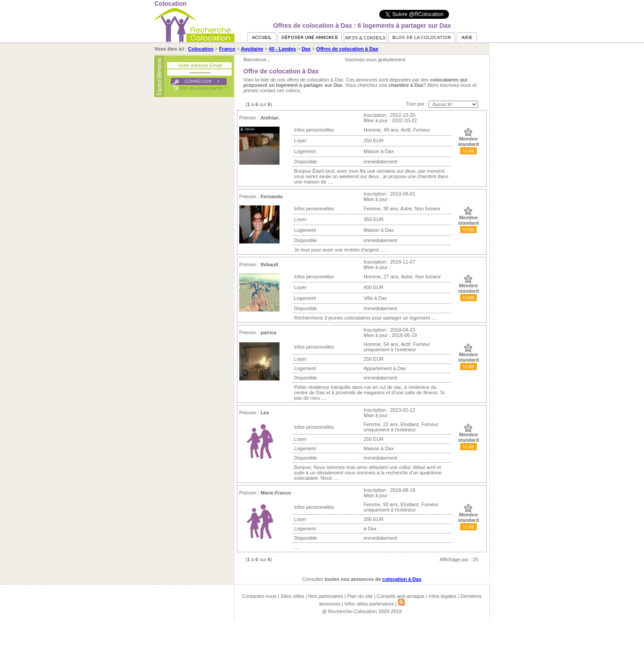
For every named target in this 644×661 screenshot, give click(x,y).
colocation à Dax (402, 579)
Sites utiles (292, 596)
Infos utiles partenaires (369, 604)
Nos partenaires (326, 596)
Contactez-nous (259, 596)
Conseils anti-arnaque (400, 596)
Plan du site (360, 596)
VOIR (468, 151)
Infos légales (442, 596)
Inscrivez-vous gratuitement (375, 60)
